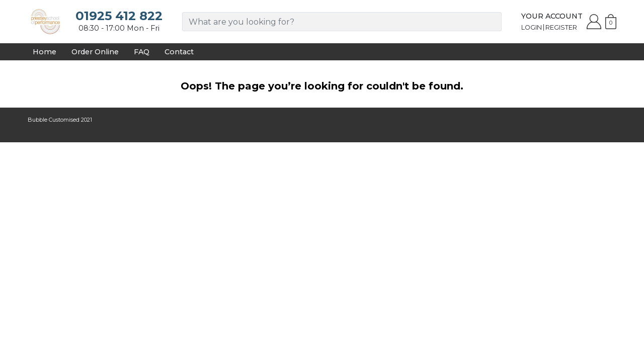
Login (532, 27)
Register (561, 27)
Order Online (95, 52)
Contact (179, 52)
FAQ (142, 52)
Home (45, 52)
